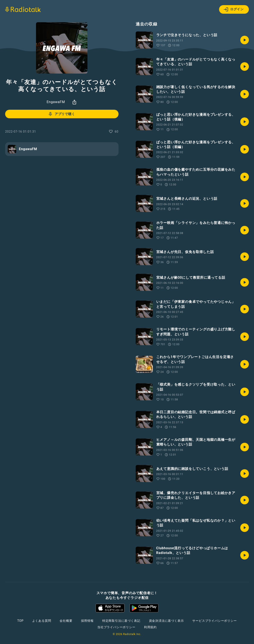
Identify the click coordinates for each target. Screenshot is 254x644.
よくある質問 (42, 621)
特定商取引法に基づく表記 (121, 621)
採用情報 (87, 621)
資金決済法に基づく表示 (166, 621)
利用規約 (150, 627)
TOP (20, 621)
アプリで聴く (61, 114)
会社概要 (66, 621)
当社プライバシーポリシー (116, 627)
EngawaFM (56, 102)
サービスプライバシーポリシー (214, 621)
